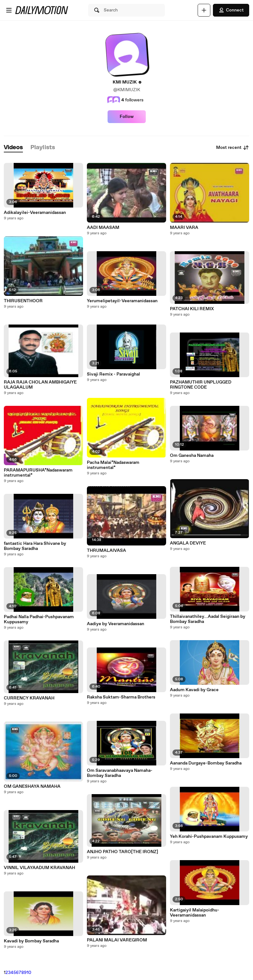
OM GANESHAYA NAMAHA (32, 786)
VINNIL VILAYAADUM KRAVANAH (39, 868)
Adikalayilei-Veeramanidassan (35, 213)
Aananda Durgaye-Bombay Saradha (206, 763)
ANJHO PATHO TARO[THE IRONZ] (123, 852)
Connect (231, 10)
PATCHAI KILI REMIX (192, 309)
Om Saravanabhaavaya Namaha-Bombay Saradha (120, 773)
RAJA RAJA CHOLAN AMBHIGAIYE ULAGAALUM (40, 385)
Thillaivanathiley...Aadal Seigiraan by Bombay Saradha (208, 619)
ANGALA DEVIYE (188, 543)
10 (29, 973)
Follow (127, 117)
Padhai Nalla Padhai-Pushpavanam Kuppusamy (39, 619)
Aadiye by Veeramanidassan (116, 624)
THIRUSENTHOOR (23, 301)
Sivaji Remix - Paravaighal (113, 374)
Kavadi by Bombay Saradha (31, 941)
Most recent (233, 148)
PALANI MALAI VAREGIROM (117, 940)
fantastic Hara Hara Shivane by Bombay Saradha (35, 546)
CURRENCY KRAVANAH (29, 698)
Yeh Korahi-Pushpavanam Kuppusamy (209, 837)
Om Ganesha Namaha (192, 456)
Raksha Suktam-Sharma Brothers (121, 697)
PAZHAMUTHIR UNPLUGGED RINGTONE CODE (201, 385)
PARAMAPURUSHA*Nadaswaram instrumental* (38, 473)
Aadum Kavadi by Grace (194, 690)
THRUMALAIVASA (106, 551)
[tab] (13, 148)
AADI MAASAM (103, 228)
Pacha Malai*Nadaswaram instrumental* (113, 465)
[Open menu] (9, 10)
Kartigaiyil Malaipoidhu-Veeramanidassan (195, 913)
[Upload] (204, 10)
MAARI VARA (184, 228)
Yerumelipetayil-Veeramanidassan (122, 301)
